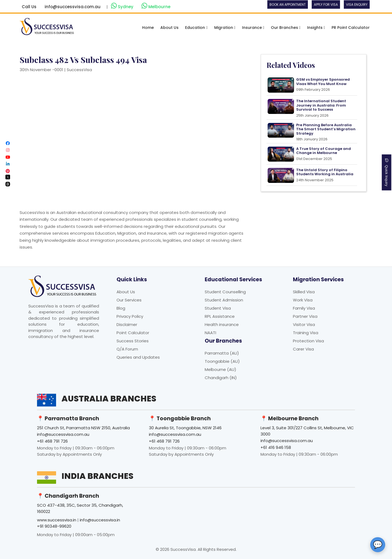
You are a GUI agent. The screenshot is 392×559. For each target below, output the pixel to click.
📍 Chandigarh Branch (68, 496)
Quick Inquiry (387, 173)
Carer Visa (303, 349)
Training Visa (306, 333)
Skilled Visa (304, 292)
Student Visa (218, 308)
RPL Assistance (220, 316)
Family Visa (304, 308)
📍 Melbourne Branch (290, 419)
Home (148, 28)
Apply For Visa (326, 4)
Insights (316, 28)
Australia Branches (109, 399)
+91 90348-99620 (54, 526)
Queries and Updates (138, 357)
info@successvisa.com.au (73, 7)
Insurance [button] (253, 28)
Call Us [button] (29, 7)
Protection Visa (308, 341)
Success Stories (133, 341)
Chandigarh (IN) (221, 378)
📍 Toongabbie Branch (180, 419)
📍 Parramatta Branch (68, 419)
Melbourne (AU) (220, 369)
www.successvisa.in (57, 520)
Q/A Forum (127, 349)
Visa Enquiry (357, 4)
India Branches (97, 476)
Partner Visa (305, 316)
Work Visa (303, 300)
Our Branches (286, 28)
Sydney (123, 6)
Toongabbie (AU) (222, 361)
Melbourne (156, 6)
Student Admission (224, 300)
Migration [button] (225, 28)
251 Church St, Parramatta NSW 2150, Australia (83, 428)
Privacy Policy (130, 316)
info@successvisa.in (100, 520)
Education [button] (196, 28)
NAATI (210, 333)
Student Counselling (225, 292)
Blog (121, 308)
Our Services (129, 300)
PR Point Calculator (351, 28)
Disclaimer (127, 324)
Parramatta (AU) (222, 353)
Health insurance (222, 324)
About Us (169, 28)
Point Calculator (133, 333)
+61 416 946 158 (276, 447)
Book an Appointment (288, 4)
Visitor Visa (304, 324)
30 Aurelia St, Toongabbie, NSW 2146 (185, 428)
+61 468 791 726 (52, 441)
